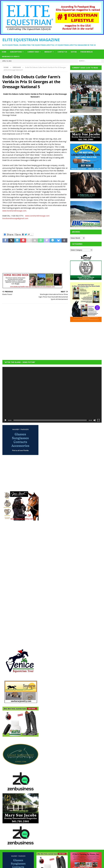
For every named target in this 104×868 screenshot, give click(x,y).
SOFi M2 (74, 52)
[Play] (6, 420)
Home (4, 52)
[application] (52, 395)
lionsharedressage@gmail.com (15, 218)
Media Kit (48, 52)
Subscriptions (16, 52)
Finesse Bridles (86, 52)
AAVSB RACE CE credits (11, 56)
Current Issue (33, 52)
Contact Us (62, 52)
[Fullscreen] (98, 420)
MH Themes (71, 866)
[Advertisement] (87, 339)
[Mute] (95, 420)
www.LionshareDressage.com (37, 216)
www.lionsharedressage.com (14, 211)
